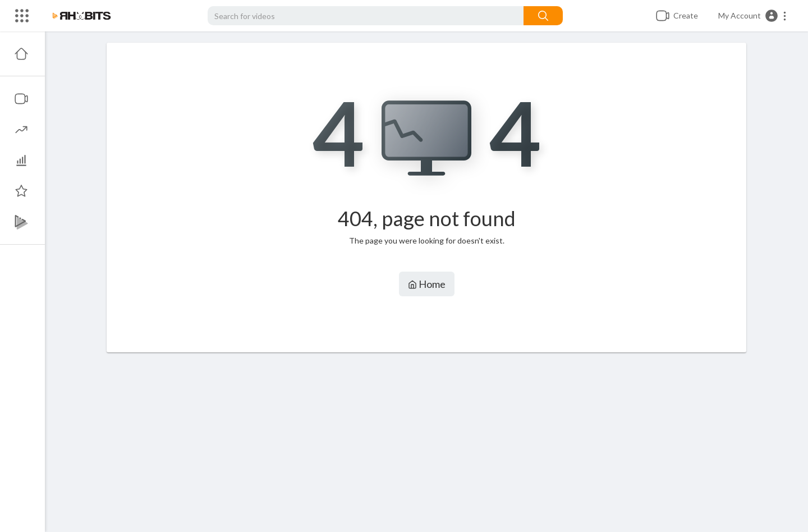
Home (427, 284)
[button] (753, 16)
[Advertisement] (426, 442)
